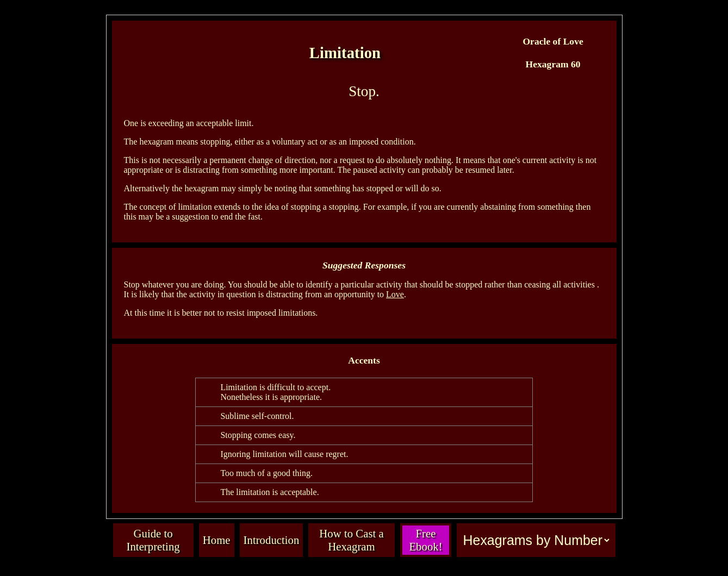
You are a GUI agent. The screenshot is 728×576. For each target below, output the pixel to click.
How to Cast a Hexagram (351, 540)
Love (395, 294)
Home (217, 540)
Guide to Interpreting (153, 540)
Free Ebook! (425, 540)
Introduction (272, 540)
